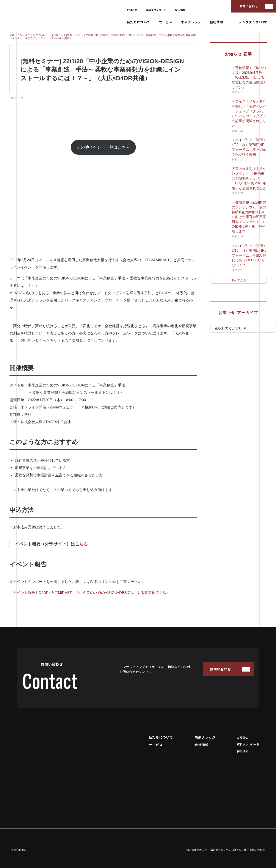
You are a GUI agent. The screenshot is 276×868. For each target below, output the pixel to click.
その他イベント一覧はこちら (103, 147)
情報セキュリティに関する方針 (228, 850)
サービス (166, 22)
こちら (82, 544)
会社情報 (216, 22)
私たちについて (139, 22)
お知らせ (132, 10)
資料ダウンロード (156, 10)
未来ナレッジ (191, 22)
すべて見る (238, 280)
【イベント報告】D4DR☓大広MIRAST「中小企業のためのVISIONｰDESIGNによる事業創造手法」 (90, 593)
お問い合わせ (249, 6)
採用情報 (180, 10)
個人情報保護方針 (197, 850)
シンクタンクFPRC (253, 22)
